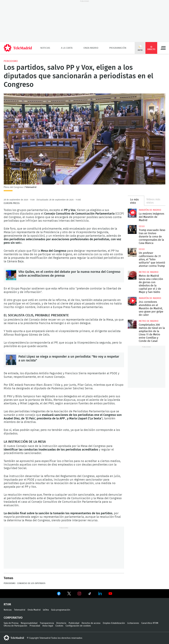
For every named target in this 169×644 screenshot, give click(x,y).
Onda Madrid (91, 48)
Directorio (61, 623)
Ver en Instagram (79, 594)
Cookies (59, 626)
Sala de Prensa (11, 623)
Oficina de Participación (15, 626)
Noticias (45, 48)
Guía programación (61, 610)
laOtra (46, 610)
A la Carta (67, 48)
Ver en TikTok (90, 594)
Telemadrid (20, 610)
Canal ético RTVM (150, 623)
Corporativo (13, 618)
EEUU (142, 226)
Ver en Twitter (69, 594)
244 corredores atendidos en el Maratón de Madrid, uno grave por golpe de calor (132, 301)
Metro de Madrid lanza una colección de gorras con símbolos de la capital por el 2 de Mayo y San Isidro (132, 275)
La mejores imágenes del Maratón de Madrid (151, 217)
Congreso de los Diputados (31, 583)
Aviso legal (48, 626)
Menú (163, 48)
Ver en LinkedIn (100, 594)
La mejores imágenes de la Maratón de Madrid (132, 213)
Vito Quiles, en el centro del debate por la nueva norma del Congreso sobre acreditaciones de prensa (11, 275)
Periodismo (11, 61)
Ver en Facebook (59, 594)
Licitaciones (133, 623)
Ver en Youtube (110, 594)
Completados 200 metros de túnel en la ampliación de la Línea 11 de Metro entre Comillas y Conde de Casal (132, 324)
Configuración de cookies (78, 626)
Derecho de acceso (91, 623)
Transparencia (47, 623)
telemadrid (14, 638)
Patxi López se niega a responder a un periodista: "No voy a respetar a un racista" (11, 360)
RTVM (7, 604)
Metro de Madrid (149, 272)
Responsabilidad (29, 623)
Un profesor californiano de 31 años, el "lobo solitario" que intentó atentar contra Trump (132, 252)
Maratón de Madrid (150, 210)
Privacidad (35, 626)
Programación (118, 48)
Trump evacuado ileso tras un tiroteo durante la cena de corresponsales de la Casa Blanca (132, 229)
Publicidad (74, 623)
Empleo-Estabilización (114, 623)
